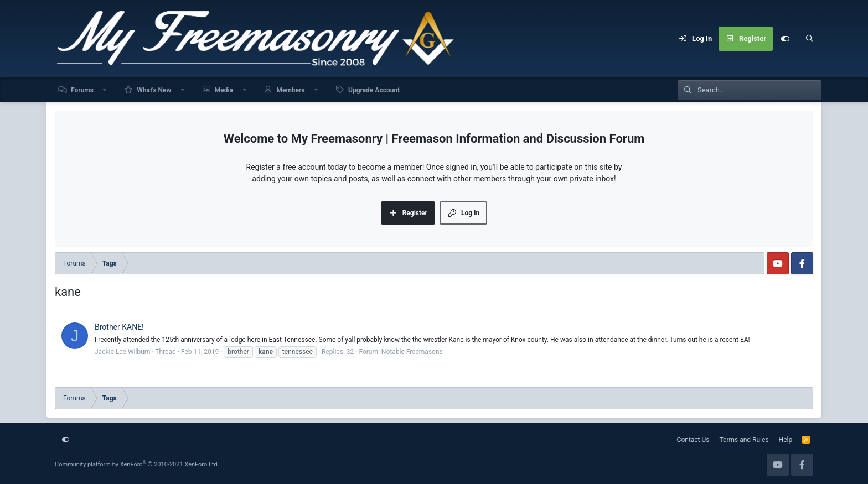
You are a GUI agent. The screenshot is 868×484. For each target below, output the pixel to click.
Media (224, 90)
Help (786, 440)
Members (290, 90)
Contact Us (693, 440)
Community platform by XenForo (137, 464)
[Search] (809, 39)
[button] (105, 90)
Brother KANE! (119, 327)
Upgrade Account (374, 90)
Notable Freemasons (412, 352)
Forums (82, 90)
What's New (154, 90)
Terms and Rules (744, 440)
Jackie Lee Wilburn (122, 352)
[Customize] (785, 39)
